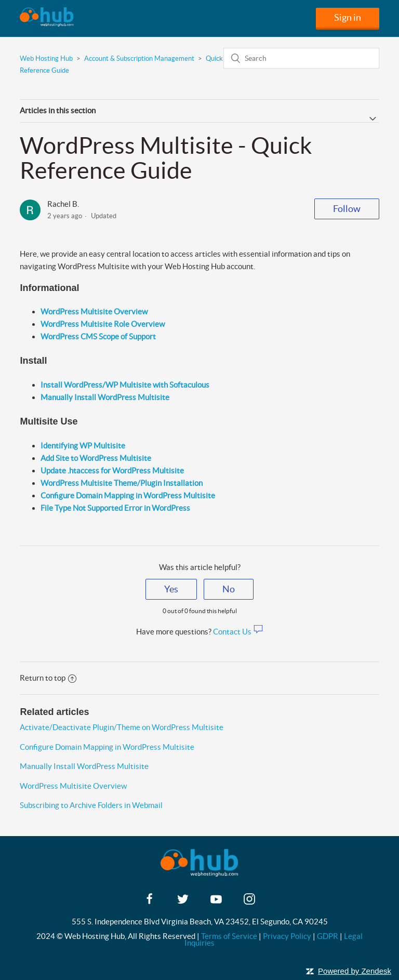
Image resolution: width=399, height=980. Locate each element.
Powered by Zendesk (355, 971)
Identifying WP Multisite (83, 446)
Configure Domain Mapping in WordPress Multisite (128, 495)
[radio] (171, 589)
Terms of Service (229, 936)
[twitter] (183, 902)
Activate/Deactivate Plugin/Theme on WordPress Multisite (122, 727)
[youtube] (216, 902)
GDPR (328, 936)
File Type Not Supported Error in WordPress (115, 508)
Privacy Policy (287, 936)
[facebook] (150, 902)
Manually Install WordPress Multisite (84, 766)
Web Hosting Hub (46, 58)
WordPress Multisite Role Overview (103, 324)
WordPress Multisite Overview (94, 312)
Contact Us (238, 632)
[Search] (301, 58)
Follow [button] (347, 209)
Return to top (48, 678)
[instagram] (249, 902)
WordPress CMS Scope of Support (98, 336)
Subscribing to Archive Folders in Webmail (91, 805)
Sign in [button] (348, 17)
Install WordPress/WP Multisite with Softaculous (125, 385)
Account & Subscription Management (139, 58)
